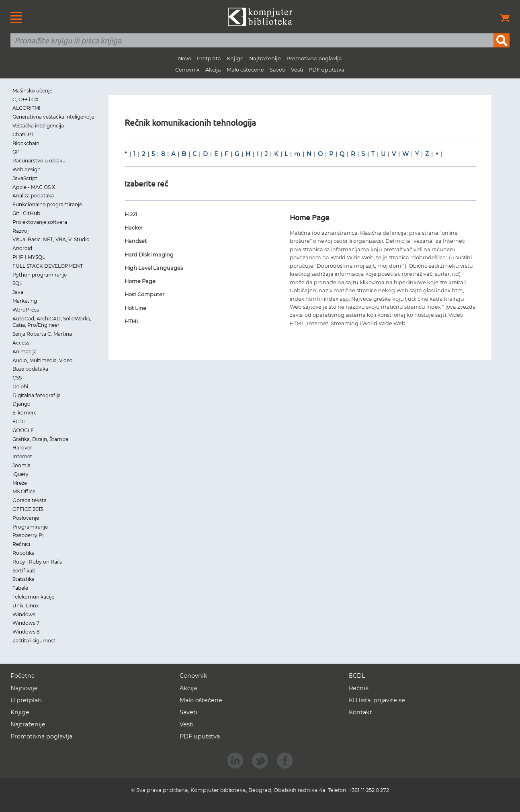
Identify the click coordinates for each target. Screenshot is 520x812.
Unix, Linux (26, 606)
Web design (27, 169)
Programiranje (30, 527)
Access (21, 343)
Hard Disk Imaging (149, 255)
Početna (23, 676)
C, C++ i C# (25, 99)
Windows (24, 614)
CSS (17, 378)
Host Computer (144, 294)
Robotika (24, 553)
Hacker (134, 228)
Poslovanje (26, 518)
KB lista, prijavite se (377, 700)
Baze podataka (30, 369)
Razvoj (20, 231)
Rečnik (359, 688)
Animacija (25, 352)
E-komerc (25, 413)
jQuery (20, 474)
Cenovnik (187, 70)
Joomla (21, 465)
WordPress (26, 310)
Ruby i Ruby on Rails (37, 562)
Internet (22, 456)
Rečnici (21, 544)
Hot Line (135, 308)
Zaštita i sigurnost (34, 641)
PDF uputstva (327, 70)
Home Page (140, 281)
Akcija (213, 70)
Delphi (20, 387)
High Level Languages (154, 268)
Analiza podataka (33, 196)
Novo (185, 58)
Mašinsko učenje (32, 91)
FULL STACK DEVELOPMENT (48, 266)
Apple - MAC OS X (34, 187)
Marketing (25, 301)
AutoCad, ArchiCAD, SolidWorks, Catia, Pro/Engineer (52, 322)
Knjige (235, 58)
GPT (17, 152)
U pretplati (26, 700)
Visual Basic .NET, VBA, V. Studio (51, 239)
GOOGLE (23, 430)
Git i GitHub (26, 213)
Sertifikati (24, 571)
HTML (132, 321)
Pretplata (209, 58)
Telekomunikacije (33, 597)
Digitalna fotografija (37, 395)
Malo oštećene (245, 70)
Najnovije (24, 688)
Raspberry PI (28, 535)
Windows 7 (26, 623)
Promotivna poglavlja (314, 58)
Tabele (20, 588)
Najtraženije (265, 58)
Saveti (277, 70)
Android (22, 248)
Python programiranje (40, 275)
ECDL (19, 421)
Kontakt (360, 712)
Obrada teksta (30, 500)
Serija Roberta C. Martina (42, 334)
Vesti (297, 70)
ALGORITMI (27, 108)
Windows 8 (26, 632)
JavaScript (25, 178)
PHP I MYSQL (29, 257)
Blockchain (26, 143)
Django (21, 404)
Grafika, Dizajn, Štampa (40, 439)
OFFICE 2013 (28, 509)
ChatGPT (23, 134)
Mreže (20, 483)
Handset (136, 241)
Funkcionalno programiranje (47, 204)
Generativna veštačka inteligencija (53, 117)
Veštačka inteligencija (38, 126)
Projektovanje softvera (40, 222)
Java (18, 292)
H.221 (131, 214)
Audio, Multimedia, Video (43, 360)
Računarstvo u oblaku (39, 161)
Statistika (24, 579)
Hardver (22, 448)
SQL (17, 283)
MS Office (24, 491)
